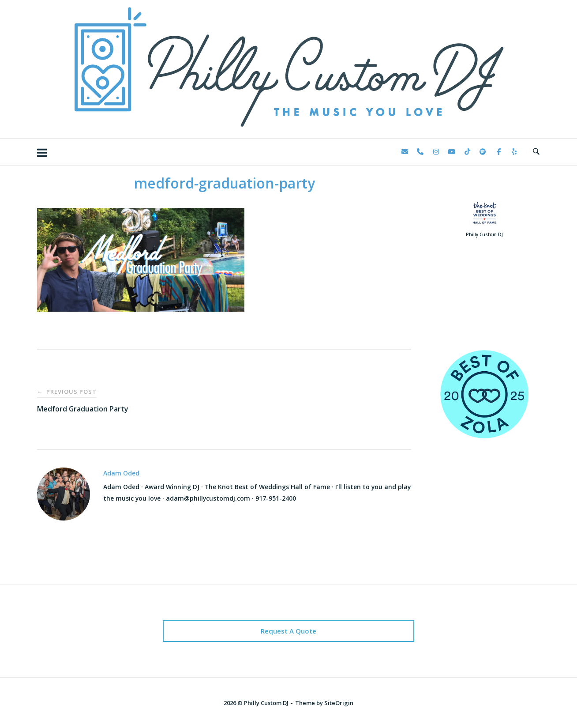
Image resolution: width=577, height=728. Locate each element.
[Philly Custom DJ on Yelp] (514, 152)
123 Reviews (484, 307)
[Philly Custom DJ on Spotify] (483, 152)
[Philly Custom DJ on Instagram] (436, 152)
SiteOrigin (339, 703)
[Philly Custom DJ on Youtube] (452, 152)
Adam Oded (121, 473)
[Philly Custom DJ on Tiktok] (467, 152)
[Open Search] (536, 152)
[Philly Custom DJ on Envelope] (405, 152)
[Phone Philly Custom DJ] (420, 152)
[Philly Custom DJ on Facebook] (498, 152)
